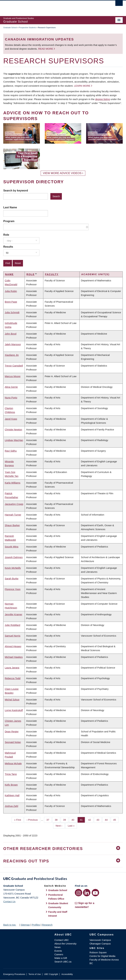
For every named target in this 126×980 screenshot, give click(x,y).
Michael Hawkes (14, 657)
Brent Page (11, 302)
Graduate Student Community (58, 905)
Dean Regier (12, 731)
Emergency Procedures (14, 974)
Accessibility (67, 974)
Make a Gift (61, 958)
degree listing (102, 99)
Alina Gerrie (11, 387)
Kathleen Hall (12, 795)
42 (91, 820)
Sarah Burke (12, 579)
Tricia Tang (11, 774)
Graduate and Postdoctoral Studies (63, 879)
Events (58, 951)
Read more (46, 49)
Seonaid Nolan (13, 742)
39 (66, 820)
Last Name (10, 207)
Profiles (36, 925)
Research (47, 925)
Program (9, 221)
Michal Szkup (12, 700)
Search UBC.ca (63, 962)
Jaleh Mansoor (13, 344)
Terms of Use (35, 974)
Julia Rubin (11, 291)
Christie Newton (13, 429)
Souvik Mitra (12, 547)
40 (74, 820)
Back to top (11, 925)
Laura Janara (12, 668)
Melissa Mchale (13, 763)
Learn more (82, 86)
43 (99, 820)
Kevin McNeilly (13, 568)
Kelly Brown (11, 785)
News (58, 947)
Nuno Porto (11, 398)
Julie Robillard (12, 625)
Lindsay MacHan (14, 440)
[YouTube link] (95, 893)
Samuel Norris (13, 636)
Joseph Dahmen (14, 557)
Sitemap (25, 925)
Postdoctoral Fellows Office (56, 897)
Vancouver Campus (100, 940)
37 (49, 820)
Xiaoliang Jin (12, 355)
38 (57, 820)
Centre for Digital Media (103, 956)
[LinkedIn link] (87, 893)
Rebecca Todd (13, 678)
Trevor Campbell (14, 366)
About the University (65, 944)
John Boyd (11, 334)
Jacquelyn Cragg (14, 504)
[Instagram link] (79, 893)
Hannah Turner (13, 515)
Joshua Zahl (11, 806)
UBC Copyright (51, 974)
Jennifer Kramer (14, 614)
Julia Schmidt (12, 312)
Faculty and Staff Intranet (58, 914)
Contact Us (9, 901)
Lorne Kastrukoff (14, 710)
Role (6, 235)
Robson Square (98, 952)
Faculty (52, 274)
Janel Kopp (11, 419)
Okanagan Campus (100, 944)
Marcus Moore (13, 376)
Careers (59, 954)
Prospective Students (27, 28)
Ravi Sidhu (11, 451)
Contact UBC (62, 940)
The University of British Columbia (54, 7)
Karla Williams (13, 483)
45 (116, 820)
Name (9, 274)
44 (107, 820)
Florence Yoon (13, 589)
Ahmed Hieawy (13, 646)
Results (8, 247)
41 (83, 820)
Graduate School (10, 28)
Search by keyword (16, 190)
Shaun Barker (12, 525)
